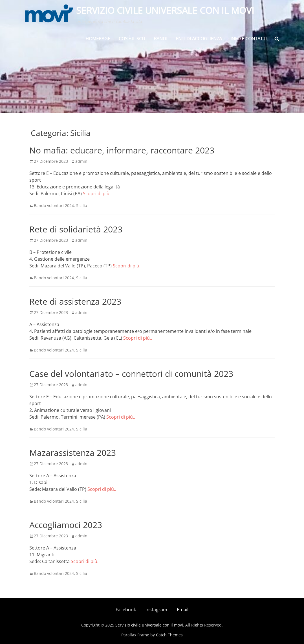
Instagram (156, 610)
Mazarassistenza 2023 (73, 453)
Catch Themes (169, 635)
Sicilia (82, 205)
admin (81, 161)
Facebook (126, 610)
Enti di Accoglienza (199, 39)
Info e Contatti (248, 39)
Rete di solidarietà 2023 (76, 229)
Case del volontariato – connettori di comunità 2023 (131, 374)
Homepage (98, 39)
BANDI (160, 39)
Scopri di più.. (97, 194)
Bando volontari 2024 (54, 205)
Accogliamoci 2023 (66, 525)
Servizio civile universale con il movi (166, 11)
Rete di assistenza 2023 (75, 301)
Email (183, 610)
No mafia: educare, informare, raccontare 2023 (122, 150)
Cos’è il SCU (132, 39)
